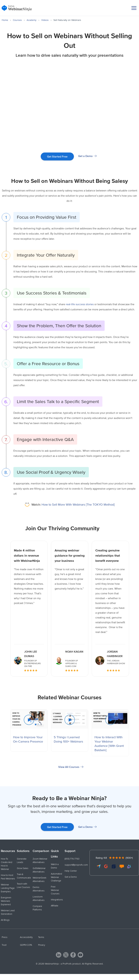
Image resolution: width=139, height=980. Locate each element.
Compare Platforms (37, 908)
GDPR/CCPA (26, 945)
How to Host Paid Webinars (8, 877)
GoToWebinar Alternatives (39, 870)
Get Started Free (57, 156)
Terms (41, 937)
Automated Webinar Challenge (56, 877)
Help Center (71, 871)
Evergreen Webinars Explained (6, 901)
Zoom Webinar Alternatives (40, 861)
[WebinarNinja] (17, 8)
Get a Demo (85, 156)
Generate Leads (22, 861)
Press (5, 937)
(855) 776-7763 (72, 859)
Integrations (57, 900)
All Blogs (5, 920)
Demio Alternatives (39, 889)
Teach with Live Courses (23, 886)
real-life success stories (80, 304)
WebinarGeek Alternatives (40, 880)
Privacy (42, 945)
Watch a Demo (55, 866)
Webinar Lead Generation (8, 912)
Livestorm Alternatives (39, 898)
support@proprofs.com (76, 865)
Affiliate (55, 906)
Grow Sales (23, 868)
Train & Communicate (24, 876)
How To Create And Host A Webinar (7, 864)
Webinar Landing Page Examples (8, 888)
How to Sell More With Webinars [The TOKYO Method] (73, 504)
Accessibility (26, 937)
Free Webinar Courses (55, 890)
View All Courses (69, 767)
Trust (4, 945)
